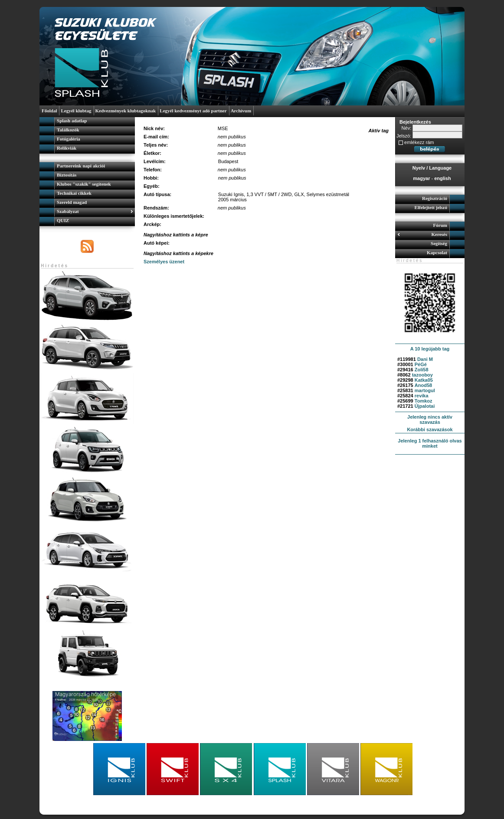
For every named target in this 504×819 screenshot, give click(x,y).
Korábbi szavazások (430, 429)
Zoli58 (422, 370)
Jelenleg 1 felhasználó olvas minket (430, 443)
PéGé (421, 364)
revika (422, 396)
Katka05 (424, 380)
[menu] (87, 135)
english (443, 178)
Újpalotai (425, 406)
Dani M (425, 359)
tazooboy (422, 375)
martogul (425, 390)
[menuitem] (87, 122)
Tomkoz (424, 401)
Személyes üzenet (164, 262)
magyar (421, 178)
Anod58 (423, 385)
